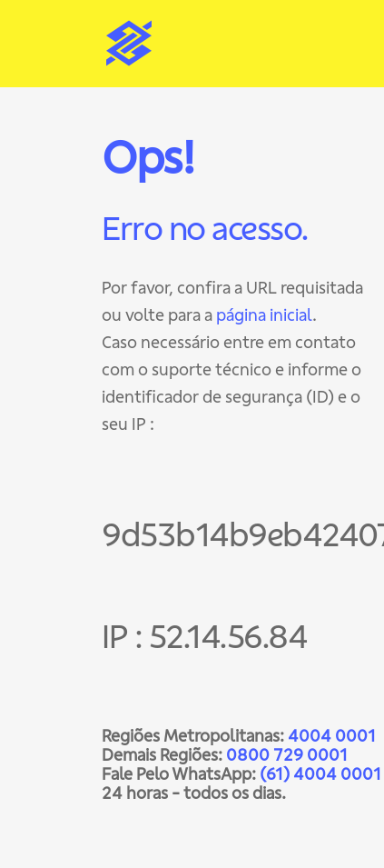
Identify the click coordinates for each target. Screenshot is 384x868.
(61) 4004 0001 (320, 774)
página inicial (264, 315)
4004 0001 (332, 736)
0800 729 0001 (287, 755)
